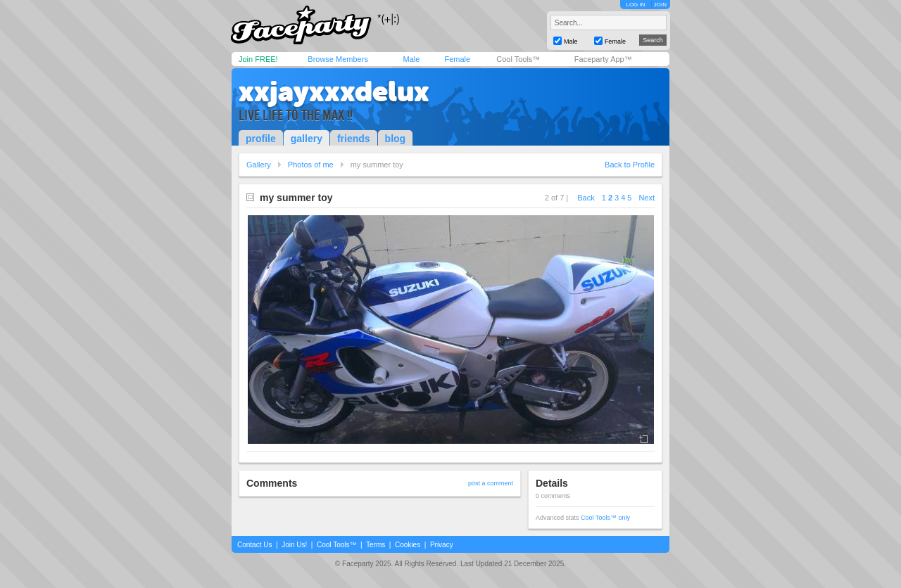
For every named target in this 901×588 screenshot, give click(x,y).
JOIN (660, 5)
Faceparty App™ (603, 59)
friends (354, 139)
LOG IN (635, 5)
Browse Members (338, 59)
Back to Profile (630, 165)
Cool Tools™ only (605, 518)
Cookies (408, 545)
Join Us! (294, 545)
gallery (307, 139)
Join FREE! (258, 59)
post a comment (491, 483)
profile (261, 139)
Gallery (259, 165)
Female (457, 59)
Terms (376, 545)
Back (586, 198)
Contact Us (254, 545)
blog (396, 139)
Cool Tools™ (518, 59)
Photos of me (311, 165)
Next (647, 198)
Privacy (442, 545)
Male (411, 59)
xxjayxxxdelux (334, 91)
